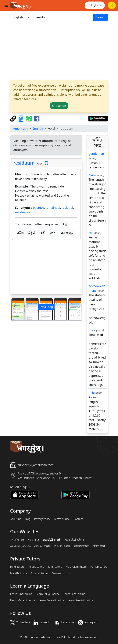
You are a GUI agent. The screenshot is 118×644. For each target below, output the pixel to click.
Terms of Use (62, 519)
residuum (24, 163)
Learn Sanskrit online (80, 600)
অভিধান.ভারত (82, 546)
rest (30, 212)
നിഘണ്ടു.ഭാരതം (20, 546)
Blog (28, 519)
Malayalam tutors (76, 567)
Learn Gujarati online (51, 600)
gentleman (96, 154)
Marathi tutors (19, 573)
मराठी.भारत (34, 540)
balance (39, 208)
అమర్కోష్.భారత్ (51, 540)
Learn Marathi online (23, 600)
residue (20, 212)
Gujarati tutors (40, 573)
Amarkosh (21, 128)
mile (92, 393)
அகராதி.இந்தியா (74, 540)
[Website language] (95, 5)
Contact (78, 519)
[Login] (112, 5)
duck (92, 330)
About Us (16, 519)
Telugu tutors (36, 567)
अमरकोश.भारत (17, 540)
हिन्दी (65, 225)
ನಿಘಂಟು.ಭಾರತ (42, 546)
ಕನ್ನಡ (31, 233)
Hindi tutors (17, 567)
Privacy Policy (42, 519)
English (38, 128)
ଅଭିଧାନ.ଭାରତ (62, 546)
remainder (53, 208)
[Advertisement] (46, 268)
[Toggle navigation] (6, 5)
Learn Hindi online (21, 594)
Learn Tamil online (74, 594)
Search (101, 17)
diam (92, 175)
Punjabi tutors (99, 567)
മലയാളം (67, 233)
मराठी (42, 233)
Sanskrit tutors (61, 573)
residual (67, 208)
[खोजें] (64, 17)
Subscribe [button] (59, 106)
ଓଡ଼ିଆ (20, 233)
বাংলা (53, 233)
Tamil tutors (55, 567)
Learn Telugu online (48, 594)
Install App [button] (46, 307)
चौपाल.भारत (99, 546)
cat (91, 233)
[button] (16, 309)
